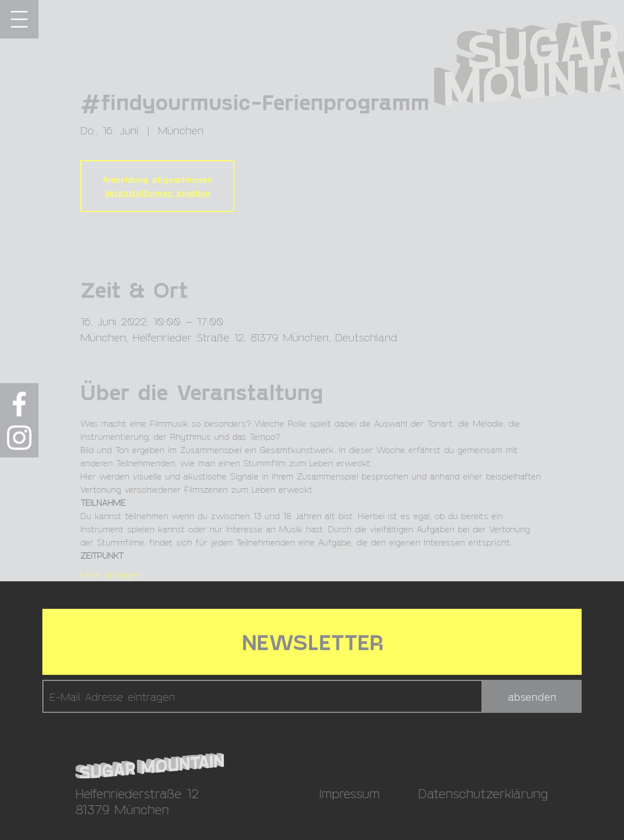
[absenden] (532, 696)
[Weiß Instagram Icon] (19, 438)
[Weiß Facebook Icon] (19, 404)
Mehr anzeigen (110, 574)
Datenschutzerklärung (483, 793)
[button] (19, 19)
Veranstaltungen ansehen (157, 192)
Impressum (349, 793)
